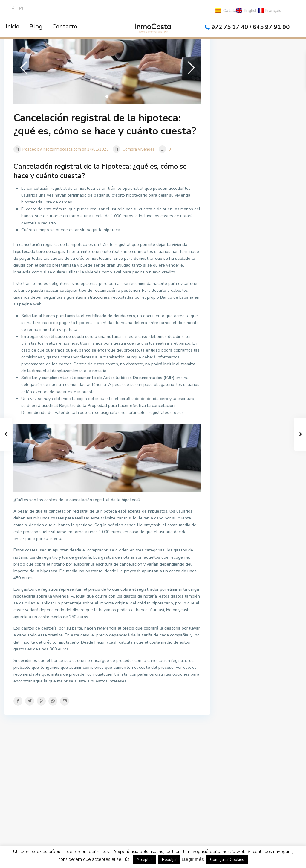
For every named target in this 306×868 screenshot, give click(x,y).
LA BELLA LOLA (247, 752)
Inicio (13, 26)
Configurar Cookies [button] (227, 860)
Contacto (65, 26)
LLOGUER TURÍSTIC (182, 753)
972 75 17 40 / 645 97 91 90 (250, 27)
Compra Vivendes (139, 149)
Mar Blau (240, 768)
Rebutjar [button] (169, 860)
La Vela (239, 783)
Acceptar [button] (144, 860)
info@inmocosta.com (36, 791)
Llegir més (193, 859)
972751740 (27, 782)
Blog (36, 26)
